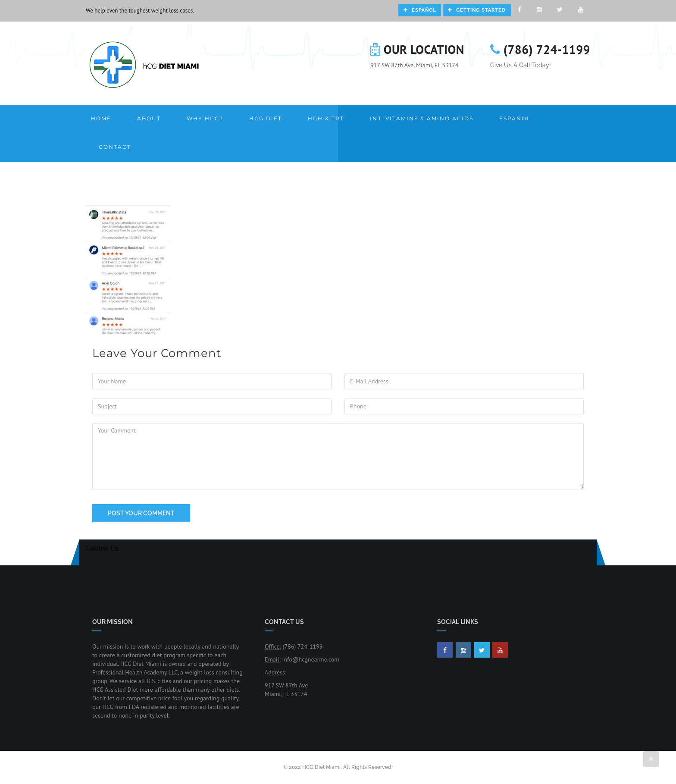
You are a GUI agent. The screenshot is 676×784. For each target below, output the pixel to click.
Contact (115, 147)
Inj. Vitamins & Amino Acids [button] (422, 118)
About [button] (149, 118)
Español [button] (515, 118)
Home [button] (101, 118)
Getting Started (477, 10)
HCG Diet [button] (266, 118)
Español (420, 10)
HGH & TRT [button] (326, 118)
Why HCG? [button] (205, 118)
